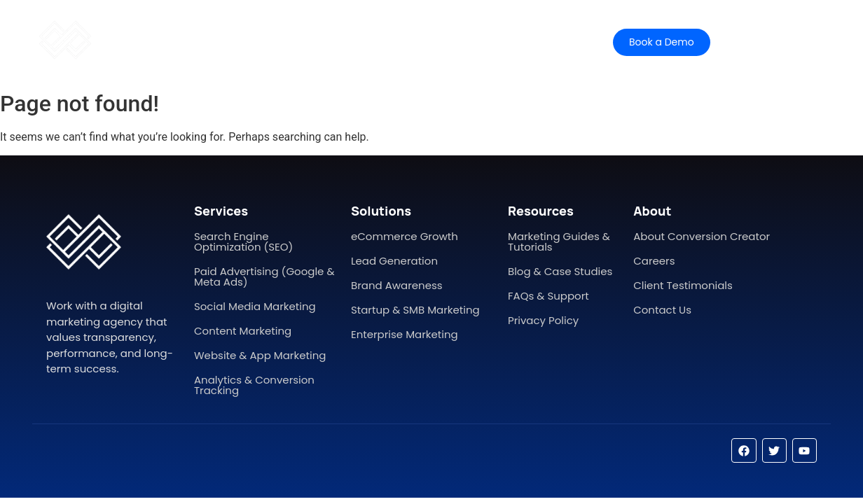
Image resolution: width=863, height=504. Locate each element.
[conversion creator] (65, 40)
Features (327, 42)
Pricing (392, 42)
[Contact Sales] (773, 42)
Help (446, 42)
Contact (503, 42)
